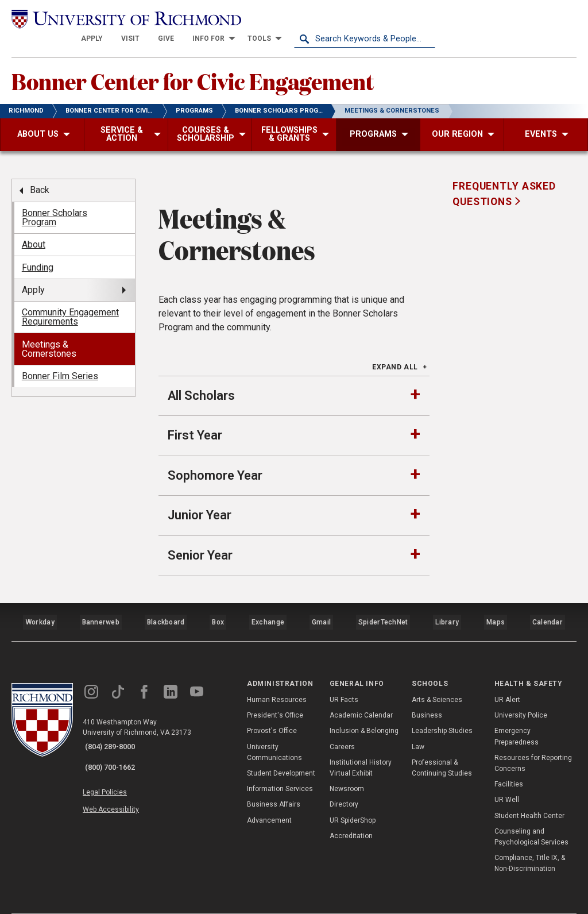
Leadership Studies (442, 707)
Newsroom (347, 765)
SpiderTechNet (385, 602)
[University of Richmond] (82, 18)
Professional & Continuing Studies (442, 744)
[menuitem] (233, 18)
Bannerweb (100, 602)
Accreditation (351, 812)
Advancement (269, 796)
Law (418, 722)
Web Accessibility (119, 773)
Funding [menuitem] (38, 252)
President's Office (275, 691)
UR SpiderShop (353, 796)
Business (427, 691)
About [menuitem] (34, 230)
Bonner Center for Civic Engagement (229, 64)
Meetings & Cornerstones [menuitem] (49, 335)
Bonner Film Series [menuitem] (60, 362)
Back (40, 176)
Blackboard (165, 602)
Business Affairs (274, 780)
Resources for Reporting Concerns (533, 739)
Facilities (509, 760)
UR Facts (344, 676)
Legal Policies (113, 759)
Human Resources (277, 676)
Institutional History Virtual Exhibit (361, 744)
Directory (344, 780)
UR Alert (507, 676)
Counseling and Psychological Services (531, 813)
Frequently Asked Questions (504, 179)
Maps (496, 602)
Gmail (323, 602)
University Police (521, 691)
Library (447, 602)
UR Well (507, 776)
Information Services (280, 765)
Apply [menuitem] (33, 275)
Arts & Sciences (437, 676)
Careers (342, 722)
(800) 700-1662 (115, 738)
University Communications (274, 728)
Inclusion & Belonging (364, 707)
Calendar (548, 602)
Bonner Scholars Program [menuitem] (55, 203)
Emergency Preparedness (517, 712)
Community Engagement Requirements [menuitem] (70, 302)
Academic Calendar (361, 691)
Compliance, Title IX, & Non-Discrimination (530, 839)
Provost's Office (272, 707)
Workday (40, 602)
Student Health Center (529, 791)
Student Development (281, 749)
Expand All (395, 352)
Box (218, 602)
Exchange (270, 602)
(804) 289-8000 (115, 723)
